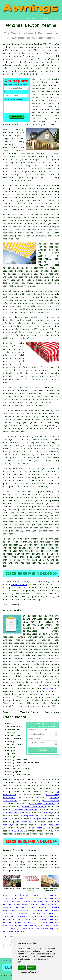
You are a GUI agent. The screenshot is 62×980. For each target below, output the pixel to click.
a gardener (40, 819)
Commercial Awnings (15, 916)
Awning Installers (40, 925)
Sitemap (4, 960)
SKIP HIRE (18, 831)
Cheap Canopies (38, 907)
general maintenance (34, 807)
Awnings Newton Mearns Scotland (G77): (25, 44)
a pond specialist (49, 825)
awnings (7, 871)
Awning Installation (45, 913)
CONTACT (43, 19)
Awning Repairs (50, 928)
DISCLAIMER (54, 19)
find (11, 856)
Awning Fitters (12, 919)
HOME (27, 19)
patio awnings (50, 688)
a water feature (12, 813)
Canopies (7, 913)
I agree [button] (22, 968)
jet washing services (41, 804)
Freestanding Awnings (15, 898)
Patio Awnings (11, 901)
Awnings (54, 895)
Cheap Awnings (49, 919)
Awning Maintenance (13, 932)
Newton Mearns (19, 585)
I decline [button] (31, 968)
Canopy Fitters (40, 904)
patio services (51, 801)
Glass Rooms (21, 904)
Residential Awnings (29, 895)
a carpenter (28, 816)
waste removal (36, 828)
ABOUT (35, 19)
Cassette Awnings (26, 922)
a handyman (50, 813)
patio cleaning (22, 822)
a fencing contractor (25, 810)
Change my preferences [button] (28, 972)
